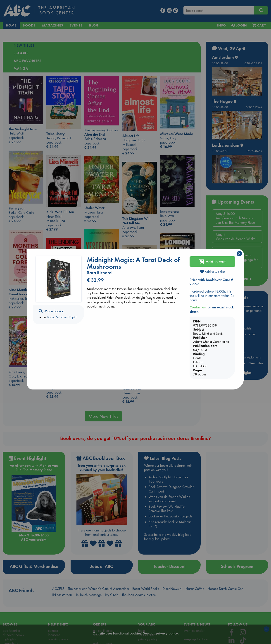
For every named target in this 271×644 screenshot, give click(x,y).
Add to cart (212, 262)
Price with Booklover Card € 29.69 (211, 282)
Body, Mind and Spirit (62, 317)
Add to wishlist (212, 272)
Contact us (198, 307)
